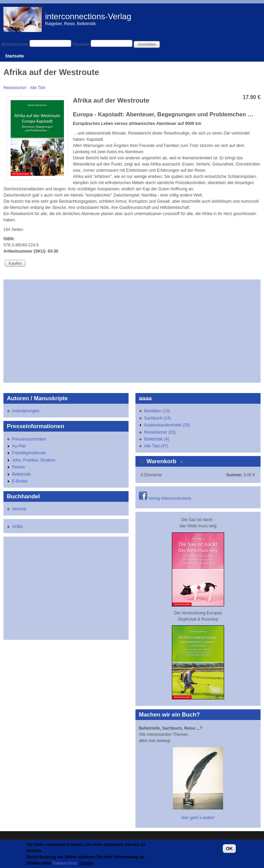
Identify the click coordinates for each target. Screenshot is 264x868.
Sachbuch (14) (157, 418)
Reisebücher (15, 88)
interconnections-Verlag (88, 16)
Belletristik (21, 474)
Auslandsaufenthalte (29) (167, 425)
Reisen (18, 467)
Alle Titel (37, 88)
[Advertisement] (132, 331)
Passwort (81, 44)
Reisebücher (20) (160, 432)
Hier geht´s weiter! (198, 818)
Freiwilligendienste (29, 453)
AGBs (17, 527)
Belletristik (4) (157, 439)
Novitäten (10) (157, 411)
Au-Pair (19, 446)
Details (86, 863)
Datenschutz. (65, 863)
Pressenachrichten (29, 439)
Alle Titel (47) (156, 446)
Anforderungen (26, 411)
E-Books (20, 481)
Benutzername (15, 44)
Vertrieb (19, 509)
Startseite (15, 56)
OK (229, 849)
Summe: (234, 475)
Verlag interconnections (170, 498)
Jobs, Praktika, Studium (34, 460)
